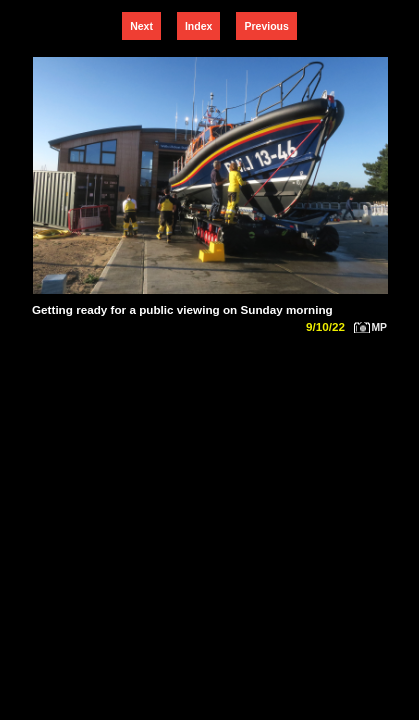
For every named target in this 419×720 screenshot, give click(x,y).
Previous (266, 26)
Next (141, 26)
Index (198, 26)
